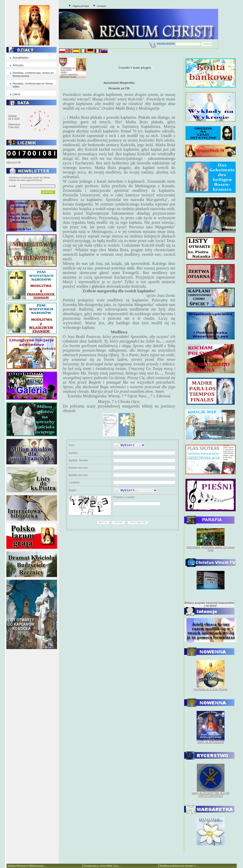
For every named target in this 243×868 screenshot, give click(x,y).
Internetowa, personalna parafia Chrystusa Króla (211, 549)
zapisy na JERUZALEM (211, 742)
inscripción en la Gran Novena (211, 689)
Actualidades (21, 58)
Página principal (81, 6)
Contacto (102, 6)
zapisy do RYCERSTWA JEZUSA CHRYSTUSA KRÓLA (210, 794)
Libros (16, 94)
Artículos (18, 65)
